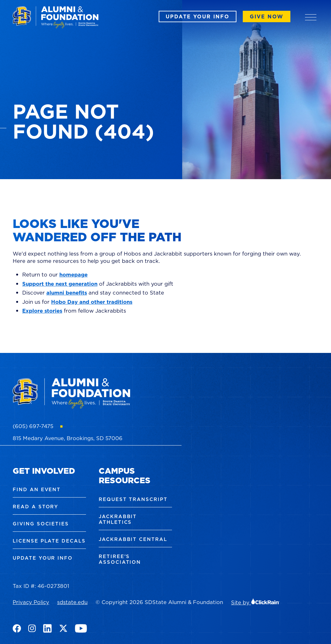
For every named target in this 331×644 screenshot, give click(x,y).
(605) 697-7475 (33, 426)
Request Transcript (133, 499)
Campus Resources (125, 476)
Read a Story (36, 507)
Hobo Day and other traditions (92, 302)
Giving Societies (41, 524)
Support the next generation (60, 284)
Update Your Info (198, 16)
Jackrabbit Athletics (118, 519)
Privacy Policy (31, 602)
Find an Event (37, 489)
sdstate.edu (72, 602)
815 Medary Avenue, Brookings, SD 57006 (68, 438)
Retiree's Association (120, 559)
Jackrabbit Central (133, 539)
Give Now (267, 16)
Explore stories (42, 311)
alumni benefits (67, 293)
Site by (255, 602)
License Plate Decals (49, 541)
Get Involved (44, 471)
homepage (73, 275)
